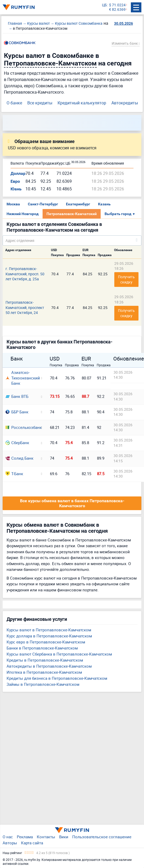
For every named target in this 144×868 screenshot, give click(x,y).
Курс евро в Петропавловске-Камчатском (46, 642)
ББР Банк (17, 412)
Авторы (10, 843)
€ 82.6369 (117, 10)
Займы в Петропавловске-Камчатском (43, 684)
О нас (8, 837)
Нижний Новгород (23, 214)
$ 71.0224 (117, 5)
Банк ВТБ (17, 396)
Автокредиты (125, 103)
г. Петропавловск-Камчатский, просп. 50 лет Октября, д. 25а (25, 274)
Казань (104, 204)
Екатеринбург (78, 204)
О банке (14, 103)
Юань (16, 189)
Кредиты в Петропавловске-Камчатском (45, 660)
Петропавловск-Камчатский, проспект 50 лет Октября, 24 (25, 307)
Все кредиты (40, 103)
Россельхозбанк (22, 427)
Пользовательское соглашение (102, 837)
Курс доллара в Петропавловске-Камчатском (49, 636)
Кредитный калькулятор (82, 103)
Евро (15, 181)
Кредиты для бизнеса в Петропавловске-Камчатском (57, 678)
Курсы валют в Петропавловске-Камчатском (49, 630)
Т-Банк (14, 474)
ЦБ (104, 5)
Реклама (25, 837)
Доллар (18, 173)
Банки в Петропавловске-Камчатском (42, 648)
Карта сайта (32, 843)
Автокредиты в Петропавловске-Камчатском (49, 666)
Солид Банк (19, 458)
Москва (13, 204)
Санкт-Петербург (43, 204)
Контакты (46, 837)
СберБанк (17, 443)
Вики (64, 837)
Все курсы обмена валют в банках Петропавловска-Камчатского (72, 503)
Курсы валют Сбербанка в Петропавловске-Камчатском (59, 654)
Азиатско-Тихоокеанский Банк (22, 378)
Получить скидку (127, 279)
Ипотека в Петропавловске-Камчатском (44, 672)
